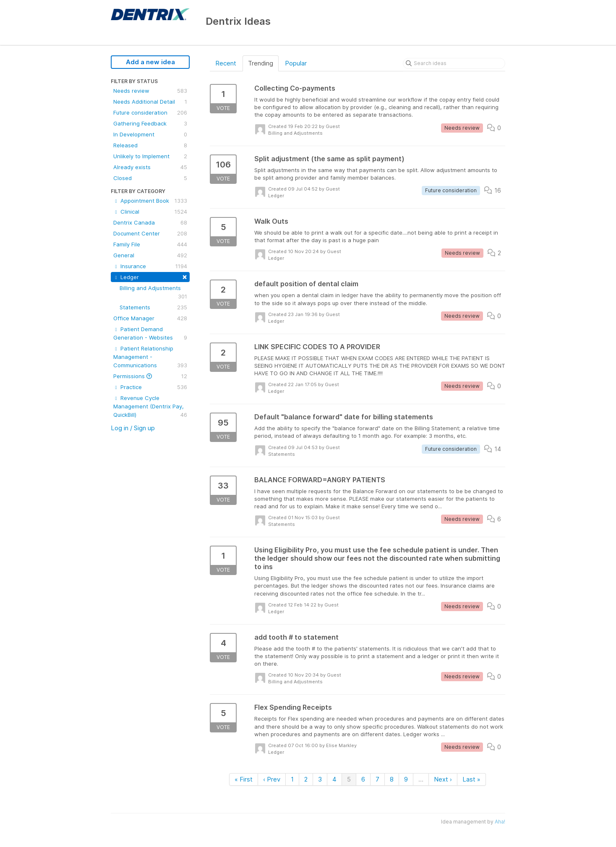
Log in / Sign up (133, 428)
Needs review (150, 91)
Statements (153, 307)
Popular (296, 63)
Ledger (150, 276)
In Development (150, 134)
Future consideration (150, 112)
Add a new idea (150, 62)
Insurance (150, 266)
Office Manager (150, 318)
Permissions (150, 376)
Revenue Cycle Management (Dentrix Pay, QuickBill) (150, 407)
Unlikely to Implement (150, 156)
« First (244, 779)
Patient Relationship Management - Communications (150, 357)
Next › (443, 779)
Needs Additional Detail (150, 102)
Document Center (150, 233)
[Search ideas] (454, 63)
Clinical (150, 212)
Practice (150, 387)
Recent (226, 63)
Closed (150, 178)
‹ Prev (272, 779)
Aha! (500, 822)
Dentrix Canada (150, 222)
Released (150, 145)
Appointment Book (150, 201)
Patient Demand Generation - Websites (150, 334)
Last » (471, 779)
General (150, 255)
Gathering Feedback (150, 123)
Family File (150, 244)
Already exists (150, 167)
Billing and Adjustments (153, 293)
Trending (261, 63)
